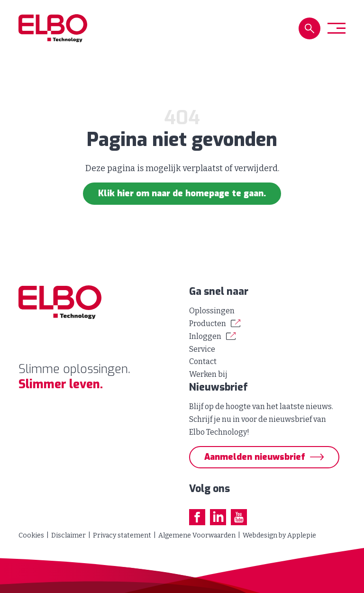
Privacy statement (122, 535)
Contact (203, 361)
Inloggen (205, 336)
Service (202, 349)
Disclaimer (68, 535)
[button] (309, 28)
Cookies (31, 535)
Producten (208, 324)
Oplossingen (212, 311)
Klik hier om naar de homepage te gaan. (182, 193)
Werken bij (208, 374)
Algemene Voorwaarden (197, 535)
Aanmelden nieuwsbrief (255, 457)
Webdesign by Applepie (279, 535)
